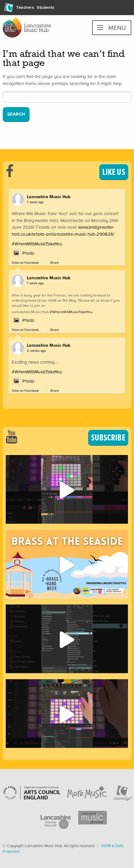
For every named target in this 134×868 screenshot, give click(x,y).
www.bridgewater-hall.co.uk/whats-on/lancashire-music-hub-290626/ (63, 231)
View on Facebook (25, 263)
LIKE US (114, 172)
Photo (23, 253)
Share (54, 263)
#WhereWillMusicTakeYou (37, 244)
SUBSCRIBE (108, 437)
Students (45, 7)
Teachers (25, 7)
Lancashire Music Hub (49, 197)
